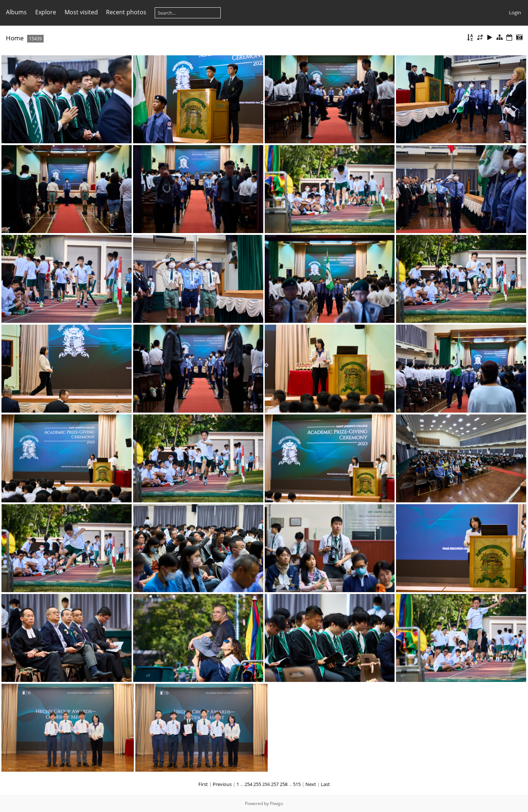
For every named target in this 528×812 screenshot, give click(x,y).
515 (297, 784)
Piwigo (276, 803)
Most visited (81, 12)
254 (248, 784)
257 (275, 784)
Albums (16, 12)
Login (515, 12)
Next (311, 784)
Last (325, 784)
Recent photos (126, 12)
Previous (222, 784)
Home (15, 38)
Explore (46, 12)
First (203, 784)
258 (284, 784)
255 (257, 784)
